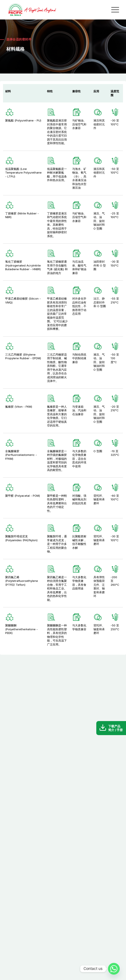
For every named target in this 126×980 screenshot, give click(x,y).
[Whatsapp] (114, 969)
